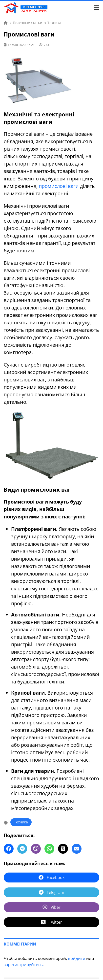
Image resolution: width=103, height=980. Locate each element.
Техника (21, 822)
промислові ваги (59, 186)
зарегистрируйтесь (23, 964)
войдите (77, 958)
